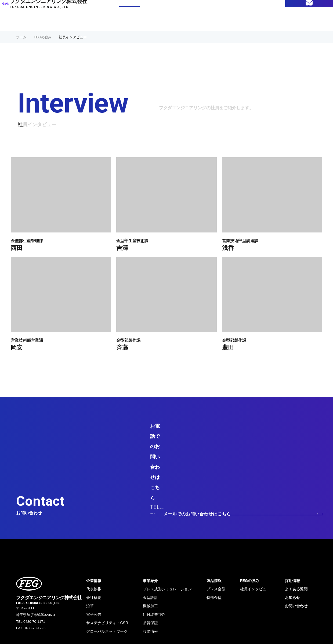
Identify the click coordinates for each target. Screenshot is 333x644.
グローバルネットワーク (107, 567)
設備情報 (150, 567)
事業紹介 (157, 20)
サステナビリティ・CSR (107, 558)
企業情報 (241, 20)
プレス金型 (216, 525)
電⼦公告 (94, 550)
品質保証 (150, 558)
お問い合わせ (296, 541)
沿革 (90, 541)
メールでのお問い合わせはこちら (276, 443)
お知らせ (292, 533)
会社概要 (94, 533)
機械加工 (150, 541)
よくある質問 (211, 20)
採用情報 (266, 20)
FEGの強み (129, 20)
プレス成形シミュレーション (167, 525)
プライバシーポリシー (35, 600)
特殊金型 (214, 533)
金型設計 (150, 533)
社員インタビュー (255, 525)
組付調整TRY (154, 550)
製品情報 (182, 20)
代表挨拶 (94, 525)
